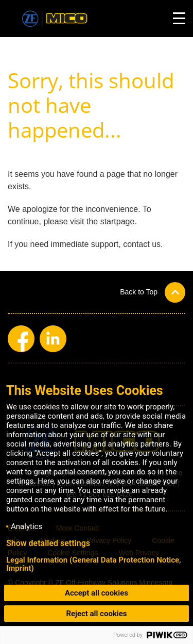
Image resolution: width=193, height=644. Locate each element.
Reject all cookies (96, 614)
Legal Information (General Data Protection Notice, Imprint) (94, 564)
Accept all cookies (97, 593)
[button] (153, 292)
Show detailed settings (48, 543)
